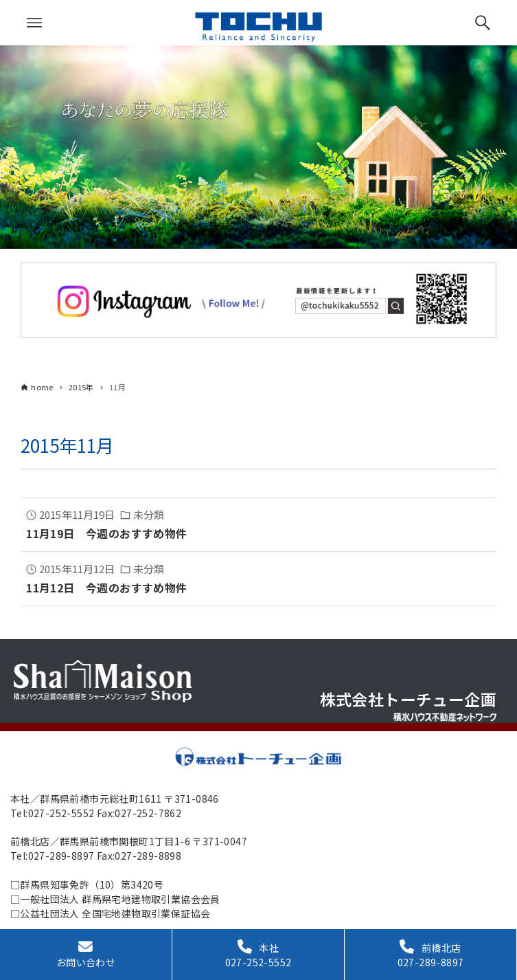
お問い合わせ (86, 954)
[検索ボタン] (483, 23)
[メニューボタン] (34, 23)
